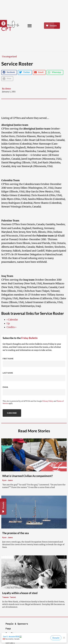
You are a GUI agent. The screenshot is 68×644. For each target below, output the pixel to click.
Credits (11, 327)
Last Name (8, 373)
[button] (3, 23)
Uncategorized (9, 56)
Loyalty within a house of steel (20, 593)
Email (5, 387)
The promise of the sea (15, 533)
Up (8, 323)
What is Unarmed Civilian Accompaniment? (27, 476)
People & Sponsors (17, 624)
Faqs (8, 628)
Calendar (12, 320)
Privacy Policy (48, 401)
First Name (8, 359)
